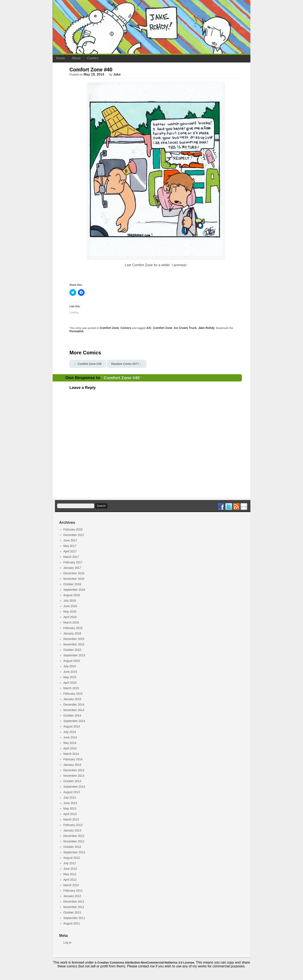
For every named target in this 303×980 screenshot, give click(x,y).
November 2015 (74, 644)
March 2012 (71, 885)
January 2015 (72, 699)
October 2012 (72, 847)
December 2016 (74, 573)
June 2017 (70, 540)
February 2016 (73, 628)
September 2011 (74, 918)
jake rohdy (206, 328)
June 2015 (70, 672)
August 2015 (72, 661)
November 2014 (74, 710)
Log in (67, 943)
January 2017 (72, 568)
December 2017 (74, 535)
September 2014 (74, 721)
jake (117, 74)
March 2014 (71, 754)
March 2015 (71, 688)
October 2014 (72, 715)
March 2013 (71, 819)
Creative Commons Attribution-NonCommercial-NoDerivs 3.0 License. (146, 963)
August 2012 (72, 858)
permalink (76, 331)
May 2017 (70, 546)
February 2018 (73, 529)
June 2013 (70, 803)
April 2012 (70, 880)
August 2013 (72, 792)
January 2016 (72, 633)
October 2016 (72, 584)
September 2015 (74, 655)
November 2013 (74, 776)
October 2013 (72, 781)
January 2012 (72, 896)
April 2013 (70, 814)
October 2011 (72, 912)
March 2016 (71, 622)
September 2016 (74, 590)
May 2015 (70, 677)
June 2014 (70, 737)
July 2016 (70, 601)
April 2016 (70, 617)
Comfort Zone (109, 328)
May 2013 (70, 808)
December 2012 (74, 836)
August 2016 (72, 595)
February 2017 (73, 562)
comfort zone (163, 328)
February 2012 (73, 891)
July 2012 (70, 863)
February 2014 (73, 759)
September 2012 (74, 852)
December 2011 (74, 902)
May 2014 (70, 743)
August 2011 (72, 923)
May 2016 (70, 612)
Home (60, 58)
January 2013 (72, 830)
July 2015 (70, 666)
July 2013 (70, 798)
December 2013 (74, 770)
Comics (93, 58)
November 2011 (74, 907)
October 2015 (72, 650)
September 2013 (74, 787)
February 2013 (73, 825)
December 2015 (74, 639)
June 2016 (70, 606)
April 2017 (70, 551)
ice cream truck (185, 328)
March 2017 (71, 557)
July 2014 (70, 732)
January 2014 (72, 765)
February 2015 (73, 694)
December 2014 (74, 705)
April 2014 (70, 748)
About (76, 58)
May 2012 (70, 874)
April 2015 (70, 683)
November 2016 (74, 579)
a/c (149, 328)
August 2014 (72, 726)
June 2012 (70, 869)
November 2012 (74, 841)
